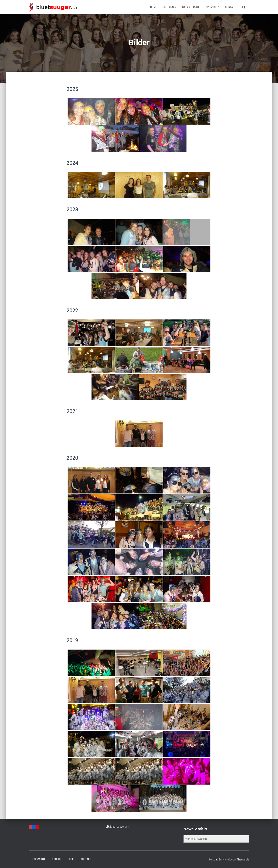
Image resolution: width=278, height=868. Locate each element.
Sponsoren (213, 7)
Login (71, 859)
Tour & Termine (191, 7)
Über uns (169, 7)
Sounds (57, 859)
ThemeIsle (243, 860)
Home (153, 7)
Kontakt (230, 7)
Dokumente (39, 859)
